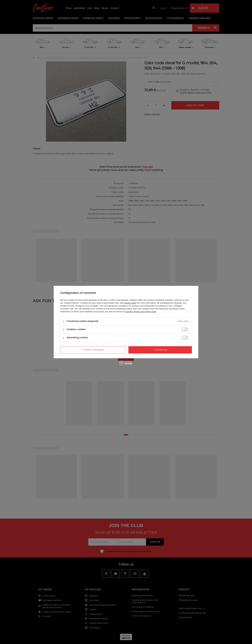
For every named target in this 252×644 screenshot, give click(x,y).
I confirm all (160, 350)
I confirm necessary (93, 350)
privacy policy (130, 303)
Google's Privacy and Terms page (141, 312)
